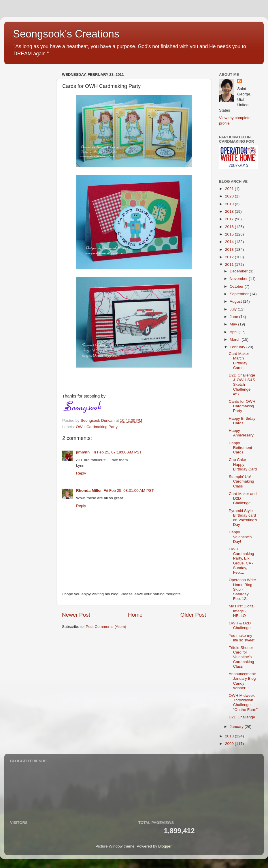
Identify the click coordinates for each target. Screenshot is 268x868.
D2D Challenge (242, 717)
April (234, 332)
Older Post (193, 615)
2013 (230, 250)
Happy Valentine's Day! (240, 537)
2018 (230, 211)
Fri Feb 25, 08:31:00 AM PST (129, 491)
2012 (230, 257)
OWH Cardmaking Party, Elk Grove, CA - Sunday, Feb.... (241, 561)
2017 (230, 219)
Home (135, 615)
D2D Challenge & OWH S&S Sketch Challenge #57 (242, 385)
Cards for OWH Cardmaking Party (242, 406)
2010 (230, 736)
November (239, 279)
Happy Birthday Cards (242, 421)
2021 (230, 189)
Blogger (165, 846)
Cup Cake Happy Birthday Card (243, 464)
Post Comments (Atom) (106, 627)
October (237, 286)
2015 (230, 234)
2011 (230, 264)
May (234, 324)
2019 (230, 204)
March (236, 339)
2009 (230, 744)
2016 (230, 227)
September (240, 294)
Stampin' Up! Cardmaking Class (241, 481)
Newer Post (76, 615)
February (238, 347)
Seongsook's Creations (66, 34)
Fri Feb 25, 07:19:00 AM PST (117, 452)
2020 (230, 196)
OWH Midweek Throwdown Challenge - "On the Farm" (243, 703)
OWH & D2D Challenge (240, 625)
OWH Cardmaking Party (97, 427)
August (236, 301)
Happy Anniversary (241, 433)
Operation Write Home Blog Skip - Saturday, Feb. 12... (242, 589)
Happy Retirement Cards (240, 448)
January (237, 727)
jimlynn (83, 452)
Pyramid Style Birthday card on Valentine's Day (243, 518)
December (239, 271)
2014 (230, 242)
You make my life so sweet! (242, 638)
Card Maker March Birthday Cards (239, 361)
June (234, 317)
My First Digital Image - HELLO (242, 611)
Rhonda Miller (89, 491)
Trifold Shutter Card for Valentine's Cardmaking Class (241, 657)
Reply (81, 473)
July (234, 309)
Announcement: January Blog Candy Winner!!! (242, 681)
